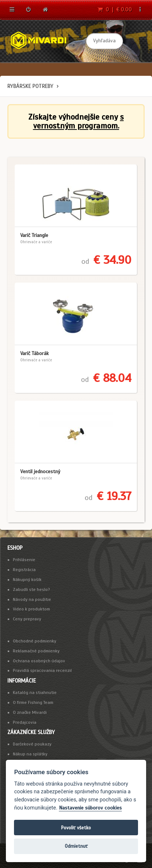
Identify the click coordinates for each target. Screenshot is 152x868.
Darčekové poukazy (32, 744)
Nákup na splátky (30, 754)
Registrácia (24, 570)
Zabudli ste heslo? (31, 589)
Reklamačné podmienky (36, 651)
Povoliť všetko (76, 828)
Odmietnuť (76, 846)
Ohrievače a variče (36, 242)
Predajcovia (25, 722)
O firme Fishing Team (33, 702)
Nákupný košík (27, 580)
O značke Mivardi (30, 712)
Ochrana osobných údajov (39, 661)
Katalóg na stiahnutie (35, 692)
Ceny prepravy (27, 619)
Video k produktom (31, 609)
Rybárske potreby (30, 86)
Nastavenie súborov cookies (90, 808)
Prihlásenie (24, 560)
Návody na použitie (32, 599)
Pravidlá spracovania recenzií (42, 670)
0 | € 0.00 (115, 10)
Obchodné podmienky (35, 641)
